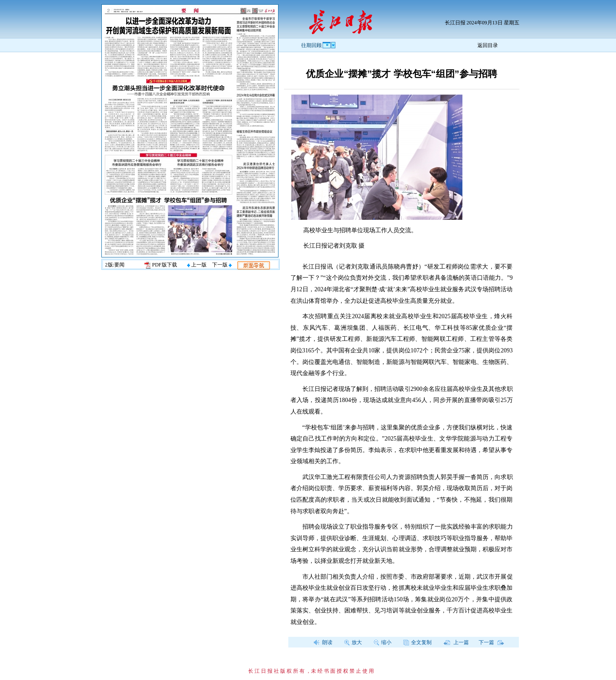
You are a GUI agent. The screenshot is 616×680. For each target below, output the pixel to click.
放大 (353, 642)
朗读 (323, 642)
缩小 (383, 642)
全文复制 (418, 642)
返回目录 (488, 45)
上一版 (197, 265)
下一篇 (491, 642)
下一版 (222, 265)
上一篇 (456, 642)
